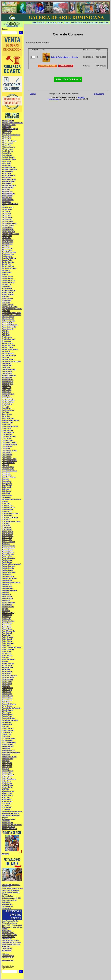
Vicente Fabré (7, 773)
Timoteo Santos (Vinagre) (11, 753)
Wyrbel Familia (7, 801)
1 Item (6, 24)
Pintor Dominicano (9, 659)
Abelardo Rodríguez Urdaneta (12, 123)
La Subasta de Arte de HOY (11, 898)
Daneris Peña (7, 264)
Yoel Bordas (6, 803)
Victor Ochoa (7, 781)
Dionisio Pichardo (8, 282)
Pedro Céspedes (8, 637)
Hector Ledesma (8, 380)
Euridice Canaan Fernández (12, 315)
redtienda (81, 98)
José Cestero (7, 438)
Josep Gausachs (8, 432)
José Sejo (6, 465)
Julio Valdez (6, 902)
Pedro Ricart (6, 651)
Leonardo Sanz (7, 505)
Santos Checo (7, 732)
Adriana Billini (7, 131)
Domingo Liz (7, 284)
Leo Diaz (5, 501)
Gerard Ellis (6, 357)
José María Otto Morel (10, 445)
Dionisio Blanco (8, 278)
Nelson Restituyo (8, 607)
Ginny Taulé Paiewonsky (11, 890)
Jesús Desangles (8, 418)
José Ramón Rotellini (10, 461)
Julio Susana (7, 491)
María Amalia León (9, 546)
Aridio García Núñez (9, 179)
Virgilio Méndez (7, 785)
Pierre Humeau (7, 655)
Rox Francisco (7, 724)
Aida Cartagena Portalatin (11, 135)
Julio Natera (6, 489)
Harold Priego (7, 378)
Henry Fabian (7, 390)
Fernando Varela (8, 329)
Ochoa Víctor (7, 619)
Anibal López (7, 165)
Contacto (67, 23)
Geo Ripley (6, 351)
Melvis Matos (7, 574)
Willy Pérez (6, 797)
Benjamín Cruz (7, 192)
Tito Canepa (6, 755)
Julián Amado (7, 487)
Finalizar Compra (12, 26)
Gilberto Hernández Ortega (11, 361)
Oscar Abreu (7, 625)
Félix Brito (6, 331)
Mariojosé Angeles (9, 558)
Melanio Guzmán (8, 568)
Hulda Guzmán (7, 398)
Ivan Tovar (6, 412)
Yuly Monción (7, 807)
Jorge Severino (7, 430)
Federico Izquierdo (9, 321)
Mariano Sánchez (8, 552)
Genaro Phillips (7, 347)
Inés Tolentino (7, 404)
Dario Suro (6, 270)
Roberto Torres (7, 714)
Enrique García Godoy (10, 307)
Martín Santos (7, 562)
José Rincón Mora (8, 463)
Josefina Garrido (8, 469)
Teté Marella (6, 749)
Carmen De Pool (8, 896)
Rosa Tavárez (7, 722)
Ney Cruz (5, 609)
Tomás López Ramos (9, 757)
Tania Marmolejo (8, 747)
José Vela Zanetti (8, 467)
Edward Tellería (7, 293)
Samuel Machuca (8, 730)
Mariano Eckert (7, 550)
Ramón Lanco (7, 694)
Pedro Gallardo (7, 639)
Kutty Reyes (6, 497)
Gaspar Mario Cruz (9, 345)
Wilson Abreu (7, 799)
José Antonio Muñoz (9, 436)
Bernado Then (7, 198)
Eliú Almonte (7, 301)
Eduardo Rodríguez (9, 290)
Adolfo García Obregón (10, 129)
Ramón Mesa (7, 908)
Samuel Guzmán (8, 728)
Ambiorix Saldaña (8, 157)
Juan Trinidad (7, 485)
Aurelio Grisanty (8, 188)
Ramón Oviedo (7, 698)
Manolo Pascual (8, 532)
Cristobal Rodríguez (9, 258)
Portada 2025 (7, 951)
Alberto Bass (7, 137)
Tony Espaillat (7, 765)
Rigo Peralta (6, 712)
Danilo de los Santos (9, 268)
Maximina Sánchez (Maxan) (11, 564)
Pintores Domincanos (10, 923)
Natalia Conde (7, 605)
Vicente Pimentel (8, 775)
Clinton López (7, 250)
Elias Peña (6, 297)
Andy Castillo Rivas (9, 159)
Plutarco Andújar (8, 663)
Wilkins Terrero (7, 795)
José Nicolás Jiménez (10, 451)
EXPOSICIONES (93, 23)
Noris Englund (7, 615)
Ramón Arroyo (7, 690)
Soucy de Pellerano (9, 742)
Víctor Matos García (9, 779)
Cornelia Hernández (9, 252)
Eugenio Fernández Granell (11, 313)
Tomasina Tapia (8, 759)
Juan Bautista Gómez (10, 471)
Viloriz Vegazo (7, 783)
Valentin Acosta (8, 771)
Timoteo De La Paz (9, 751)
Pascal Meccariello (9, 631)
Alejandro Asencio (8, 147)
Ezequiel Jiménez (8, 317)
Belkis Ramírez (7, 196)
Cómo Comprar (51, 23)
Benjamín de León (8, 194)
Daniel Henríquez (8, 266)
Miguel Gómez (7, 580)
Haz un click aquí (53, 99)
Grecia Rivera (7, 363)
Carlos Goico (7, 213)
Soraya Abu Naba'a (9, 738)
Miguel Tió (6, 593)
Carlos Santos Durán (9, 224)
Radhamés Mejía (8, 667)
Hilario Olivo (6, 392)
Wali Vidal (6, 789)
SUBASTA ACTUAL (39, 23)
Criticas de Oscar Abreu (10, 940)
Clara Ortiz (6, 246)
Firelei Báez (6, 946)
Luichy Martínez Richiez (10, 513)
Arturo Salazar (7, 184)
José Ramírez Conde (9, 459)
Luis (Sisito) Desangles (10, 518)
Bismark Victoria (8, 200)
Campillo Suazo (8, 207)
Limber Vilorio (7, 511)
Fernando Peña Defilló (10, 325)
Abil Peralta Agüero (9, 125)
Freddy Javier (7, 341)
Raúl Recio (6, 702)
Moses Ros (6, 601)
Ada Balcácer (7, 127)
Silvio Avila (6, 736)
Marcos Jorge (7, 540)
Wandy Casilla (7, 904)
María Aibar (6, 544)
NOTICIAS (6, 854)
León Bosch (6, 503)
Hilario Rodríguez (8, 394)
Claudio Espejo (7, 248)
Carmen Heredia (8, 228)
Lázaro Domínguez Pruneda (12, 499)
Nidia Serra (6, 611)
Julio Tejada (6, 493)
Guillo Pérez (6, 368)
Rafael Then (6, 686)
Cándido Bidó (7, 209)
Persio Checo (7, 653)
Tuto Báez (6, 769)
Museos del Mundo (9, 827)
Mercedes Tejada (8, 576)
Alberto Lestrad (8, 143)
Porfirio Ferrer (7, 665)
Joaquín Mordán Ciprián (10, 420)
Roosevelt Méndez (8, 718)
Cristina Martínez (8, 254)
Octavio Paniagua (8, 621)
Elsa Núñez (6, 303)
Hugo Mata (6, 396)
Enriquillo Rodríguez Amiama (12, 309)
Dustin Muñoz (7, 286)
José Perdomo (7, 455)
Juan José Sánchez (9, 477)
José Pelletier (7, 453)
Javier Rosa (6, 416)
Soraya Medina (7, 740)
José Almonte (7, 434)
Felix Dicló (6, 333)
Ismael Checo (7, 408)
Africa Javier (7, 133)
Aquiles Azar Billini (9, 175)
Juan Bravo (6, 473)
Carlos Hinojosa (8, 222)
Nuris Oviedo (7, 617)
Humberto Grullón (8, 400)
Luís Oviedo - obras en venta (12, 925)
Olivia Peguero (7, 949)
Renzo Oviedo (7, 706)
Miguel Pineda (7, 586)
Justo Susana (7, 495)
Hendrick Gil (6, 388)
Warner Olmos (7, 793)
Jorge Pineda (7, 428)
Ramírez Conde (7, 688)
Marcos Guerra (7, 538)
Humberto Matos (8, 402)
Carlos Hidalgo (7, 220)
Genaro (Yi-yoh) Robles (10, 349)
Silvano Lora (7, 734)
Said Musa (6, 726)
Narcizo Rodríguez (9, 603)
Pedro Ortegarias (8, 643)
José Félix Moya (8, 440)
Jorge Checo (7, 424)
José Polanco (7, 457)
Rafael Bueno (7, 674)
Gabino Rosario (8, 343)
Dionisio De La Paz (9, 280)
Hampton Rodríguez (9, 376)
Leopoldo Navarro (8, 507)
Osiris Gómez (7, 627)
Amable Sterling (8, 151)
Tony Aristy (6, 761)
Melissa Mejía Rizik (9, 572)
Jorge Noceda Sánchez (10, 426)
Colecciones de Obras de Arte (12, 888)
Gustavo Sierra (7, 374)
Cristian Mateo (7, 256)
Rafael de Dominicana (10, 676)
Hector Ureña (7, 386)
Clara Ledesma (7, 244)
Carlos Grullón (7, 218)
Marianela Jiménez (9, 548)
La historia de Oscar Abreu (11, 942)
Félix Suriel (6, 335)
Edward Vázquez (8, 295)
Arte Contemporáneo (9, 900)
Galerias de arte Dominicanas (12, 811)
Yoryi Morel (6, 805)
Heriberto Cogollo (8, 933)
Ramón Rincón (7, 700)
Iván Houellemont (8, 410)
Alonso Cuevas (7, 149)
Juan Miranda (7, 483)
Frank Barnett (7, 337)
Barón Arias (6, 190)
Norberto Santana (8, 613)
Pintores (5, 661)
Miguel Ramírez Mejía (9, 590)
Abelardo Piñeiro (8, 121)
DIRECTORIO (104, 23)
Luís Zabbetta (7, 530)
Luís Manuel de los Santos (11, 522)
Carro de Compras (8, 956)
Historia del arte (8, 823)
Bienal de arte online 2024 (11, 944)
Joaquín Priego (7, 422)
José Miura (6, 449)
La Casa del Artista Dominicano (9, 820)
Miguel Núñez (7, 584)
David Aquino (7, 272)
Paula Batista (7, 635)
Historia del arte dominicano (12, 825)
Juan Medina (7, 481)
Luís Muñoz (6, 524)
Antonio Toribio (8, 171)
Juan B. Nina (7, 475)
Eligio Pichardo (7, 299)
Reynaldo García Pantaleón (12, 708)
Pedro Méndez (7, 641)
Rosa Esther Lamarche (10, 720)
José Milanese (7, 447)
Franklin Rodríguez (9, 339)
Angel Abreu (6, 161)
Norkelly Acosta (8, 906)
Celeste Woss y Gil (9, 232)
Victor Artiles (7, 777)
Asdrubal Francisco (9, 186)
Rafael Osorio (7, 682)
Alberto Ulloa (7, 145)
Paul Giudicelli (7, 633)
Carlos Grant (7, 216)
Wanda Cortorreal (8, 791)
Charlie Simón (7, 236)
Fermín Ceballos (8, 323)
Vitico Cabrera (7, 787)
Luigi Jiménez (7, 515)
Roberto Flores (7, 716)
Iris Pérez (5, 406)
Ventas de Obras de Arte (10, 813)
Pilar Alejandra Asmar (10, 935)
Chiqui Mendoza (8, 240)
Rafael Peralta (7, 684)
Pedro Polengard (8, 649)
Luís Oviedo (6, 526)
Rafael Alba (6, 670)
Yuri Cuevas (6, 809)
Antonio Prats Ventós (9, 169)
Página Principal (8, 961)
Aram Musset (7, 177)
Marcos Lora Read (8, 542)
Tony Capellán (7, 763)
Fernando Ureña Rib (9, 327)
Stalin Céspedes (8, 745)
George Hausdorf (8, 353)
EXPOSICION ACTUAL (79, 23)
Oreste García (7, 623)
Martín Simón (7, 931)
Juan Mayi (6, 479)
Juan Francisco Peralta (10, 921)
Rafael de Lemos (8, 678)
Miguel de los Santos (9, 578)
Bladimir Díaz (7, 202)
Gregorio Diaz (7, 365)
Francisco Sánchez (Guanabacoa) (9, 938)
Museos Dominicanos (10, 829)
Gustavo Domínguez (9, 370)
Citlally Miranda (8, 242)
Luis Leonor (6, 520)
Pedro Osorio (7, 645)
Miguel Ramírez (7, 588)
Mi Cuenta (5, 954)
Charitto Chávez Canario (11, 234)
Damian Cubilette (8, 262)
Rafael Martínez (7, 680)
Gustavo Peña (7, 372)
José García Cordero (9, 443)
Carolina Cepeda (8, 230)
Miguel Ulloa (6, 595)
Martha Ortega (7, 560)
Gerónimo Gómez (8, 359)
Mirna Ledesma (7, 599)
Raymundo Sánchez (9, 704)
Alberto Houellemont (9, 141)
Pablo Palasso (7, 629)
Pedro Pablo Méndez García (12, 647)
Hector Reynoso (8, 384)
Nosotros (60, 23)
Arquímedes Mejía (8, 181)
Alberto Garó (7, 139)
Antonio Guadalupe (9, 167)
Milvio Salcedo (7, 597)
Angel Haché (7, 163)
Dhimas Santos (7, 276)
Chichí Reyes (7, 238)
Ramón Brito (7, 692)
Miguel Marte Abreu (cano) (11, 582)
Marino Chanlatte (8, 554)
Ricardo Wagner (8, 710)
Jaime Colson (7, 414)
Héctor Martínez (8, 382)
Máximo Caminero (8, 566)
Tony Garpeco (7, 767)
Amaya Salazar (7, 155)
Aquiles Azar (7, 173)
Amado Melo (6, 153)
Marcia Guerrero (8, 536)
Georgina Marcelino (9, 355)
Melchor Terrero (8, 570)
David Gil (5, 274)
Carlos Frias (6, 211)
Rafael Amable (7, 672)
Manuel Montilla (8, 534)
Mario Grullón (7, 556)
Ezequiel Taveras (8, 319)
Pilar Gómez (6, 657)
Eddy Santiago (7, 288)
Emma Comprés (8, 305)
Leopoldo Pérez (8, 509)
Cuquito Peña (7, 260)
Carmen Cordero (8, 226)
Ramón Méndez (7, 696)
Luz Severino (7, 528)
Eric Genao (6, 311)
